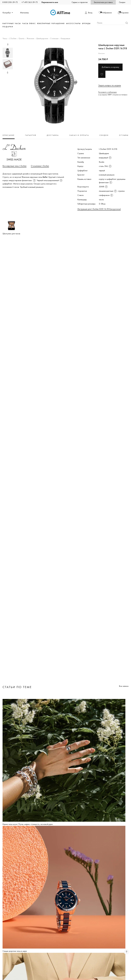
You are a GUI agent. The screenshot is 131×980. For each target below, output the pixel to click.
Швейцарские (42, 39)
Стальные (54, 39)
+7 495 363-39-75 (30, 2)
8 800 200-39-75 (10, 2)
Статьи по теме (17, 687)
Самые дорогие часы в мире (15, 951)
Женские (30, 39)
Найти (127, 23)
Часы (5, 39)
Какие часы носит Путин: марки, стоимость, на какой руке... (28, 824)
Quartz (21, 39)
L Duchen (13, 39)
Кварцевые (65, 39)
